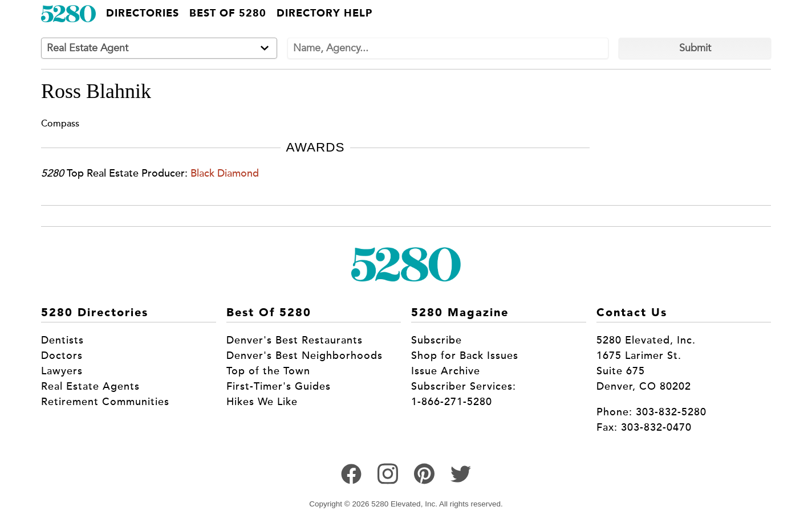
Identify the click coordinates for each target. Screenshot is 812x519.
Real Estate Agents (90, 386)
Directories (143, 14)
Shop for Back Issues (465, 355)
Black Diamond (225, 173)
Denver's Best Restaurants (295, 340)
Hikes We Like (262, 402)
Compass (60, 123)
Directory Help (324, 14)
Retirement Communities (105, 402)
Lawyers (62, 371)
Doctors (62, 355)
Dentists (62, 340)
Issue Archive (446, 371)
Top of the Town (268, 371)
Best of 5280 (228, 14)
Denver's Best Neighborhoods (304, 355)
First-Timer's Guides (279, 386)
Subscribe (437, 340)
